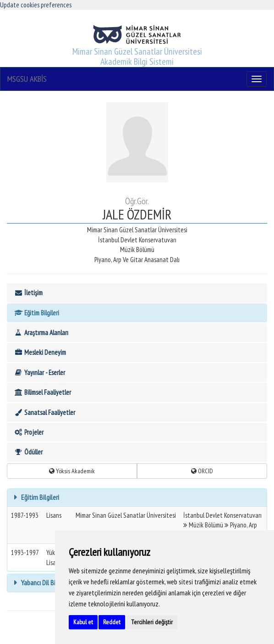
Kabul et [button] (83, 622)
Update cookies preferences (36, 5)
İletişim (28, 293)
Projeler (29, 432)
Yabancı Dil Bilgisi (43, 582)
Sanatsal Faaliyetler (44, 412)
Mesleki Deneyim (40, 352)
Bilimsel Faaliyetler (42, 392)
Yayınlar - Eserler (39, 372)
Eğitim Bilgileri (36, 313)
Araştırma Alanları (41, 333)
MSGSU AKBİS (27, 79)
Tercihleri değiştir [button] (152, 622)
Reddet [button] (112, 622)
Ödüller (28, 452)
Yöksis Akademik (72, 471)
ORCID (202, 471)
